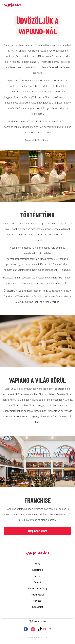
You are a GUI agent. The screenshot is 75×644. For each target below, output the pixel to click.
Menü (37, 564)
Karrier (38, 576)
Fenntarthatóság (37, 588)
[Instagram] (33, 629)
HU (44, 629)
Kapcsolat (38, 607)
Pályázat (38, 601)
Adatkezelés (38, 594)
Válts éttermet (37, 621)
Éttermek (37, 570)
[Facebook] (26, 629)
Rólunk (37, 582)
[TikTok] (40, 629)
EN (50, 629)
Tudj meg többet (37, 531)
